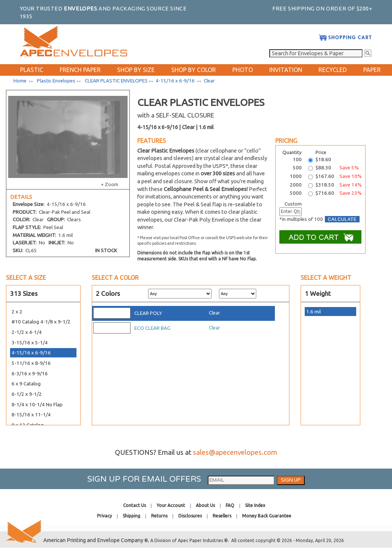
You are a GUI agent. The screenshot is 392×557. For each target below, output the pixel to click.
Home (20, 81)
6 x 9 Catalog (26, 384)
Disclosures (190, 516)
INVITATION (286, 70)
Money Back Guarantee (267, 516)
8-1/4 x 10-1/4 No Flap (37, 405)
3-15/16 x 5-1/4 (30, 343)
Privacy (104, 516)
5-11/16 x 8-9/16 (31, 363)
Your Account (171, 505)
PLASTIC (32, 70)
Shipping (131, 516)
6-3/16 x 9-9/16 (30, 374)
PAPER (372, 70)
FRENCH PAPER (80, 70)
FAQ (230, 505)
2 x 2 (17, 312)
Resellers (222, 516)
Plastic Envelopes (56, 81)
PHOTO (243, 70)
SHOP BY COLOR (194, 70)
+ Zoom (109, 184)
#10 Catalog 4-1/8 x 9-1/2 (41, 322)
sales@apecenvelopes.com (235, 452)
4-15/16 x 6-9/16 (31, 353)
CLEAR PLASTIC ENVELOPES (116, 81)
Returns (159, 516)
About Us (205, 505)
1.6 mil (313, 312)
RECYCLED (333, 70)
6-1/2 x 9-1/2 (27, 394)
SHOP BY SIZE (136, 70)
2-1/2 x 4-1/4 (27, 332)
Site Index (255, 505)
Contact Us (134, 505)
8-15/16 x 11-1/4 (31, 415)
